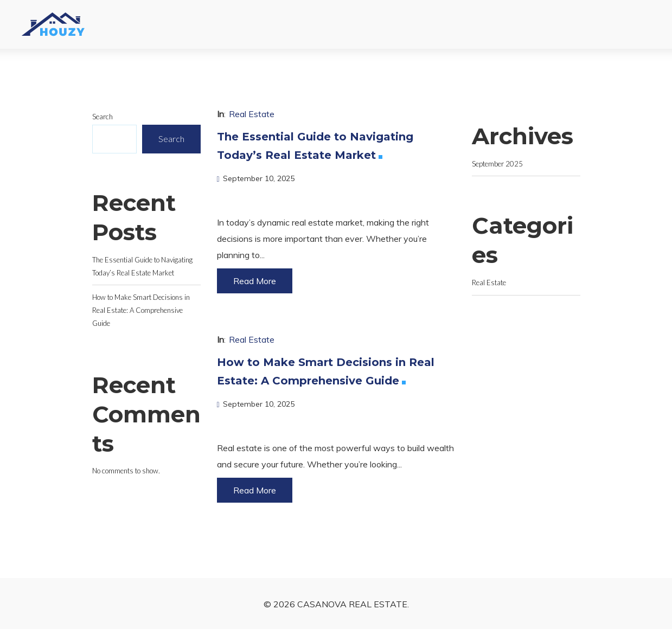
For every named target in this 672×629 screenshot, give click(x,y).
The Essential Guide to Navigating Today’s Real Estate (315, 147)
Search (103, 117)
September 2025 (497, 164)
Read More (255, 281)
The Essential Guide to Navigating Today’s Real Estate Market (142, 266)
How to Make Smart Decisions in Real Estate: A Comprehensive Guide (141, 310)
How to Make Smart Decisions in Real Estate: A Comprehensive (326, 373)
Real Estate (252, 114)
